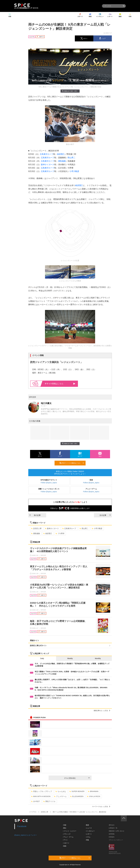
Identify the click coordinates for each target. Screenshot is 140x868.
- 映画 (64, 846)
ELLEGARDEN (77, 796)
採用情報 (112, 834)
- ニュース (88, 828)
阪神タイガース (48, 165)
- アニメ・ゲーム (68, 837)
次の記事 (105, 515)
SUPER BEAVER (77, 791)
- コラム (88, 837)
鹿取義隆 (62, 161)
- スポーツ (66, 843)
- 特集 (87, 840)
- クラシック (66, 834)
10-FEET (36, 801)
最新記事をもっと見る (102, 711)
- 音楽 (64, 825)
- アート (65, 840)
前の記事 (35, 515)
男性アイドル (49, 801)
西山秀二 (71, 158)
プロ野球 (60, 533)
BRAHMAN (93, 791)
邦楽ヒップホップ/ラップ (42, 791)
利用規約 (112, 837)
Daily (42, 658)
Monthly (98, 658)
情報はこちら (60, 384)
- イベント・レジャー (69, 831)
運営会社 (112, 825)
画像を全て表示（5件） (70, 91)
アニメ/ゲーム (60, 796)
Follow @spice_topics (49, 483)
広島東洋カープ (47, 154)
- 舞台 (64, 828)
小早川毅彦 (74, 171)
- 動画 (87, 825)
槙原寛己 (61, 154)
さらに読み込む (77, 778)
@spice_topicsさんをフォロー (26, 835)
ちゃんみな (61, 791)
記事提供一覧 (113, 828)
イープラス (33, 812)
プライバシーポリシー (116, 840)
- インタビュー (90, 831)
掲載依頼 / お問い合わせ (116, 831)
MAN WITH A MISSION (41, 796)
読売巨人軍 (36, 528)
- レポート (88, 834)
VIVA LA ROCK (94, 796)
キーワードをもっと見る (101, 807)
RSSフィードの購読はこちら (72, 463)
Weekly (70, 658)
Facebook (22, 826)
